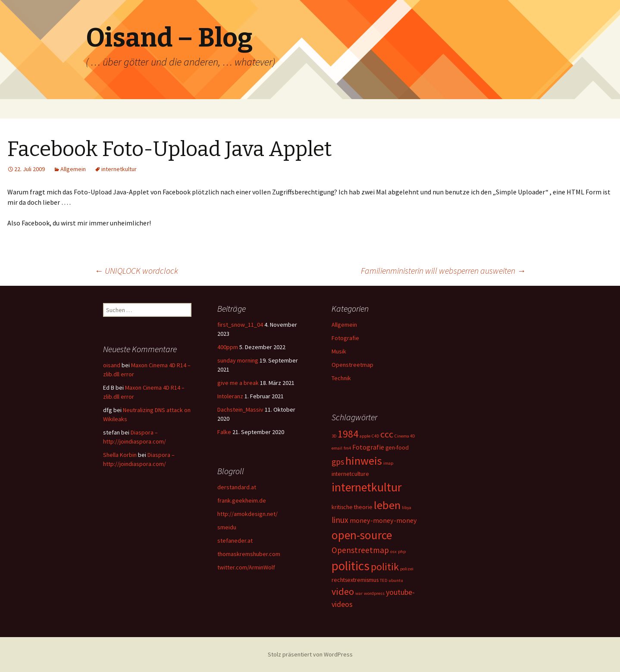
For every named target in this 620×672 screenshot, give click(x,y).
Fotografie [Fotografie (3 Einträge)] (368, 447)
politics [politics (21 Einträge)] (351, 566)
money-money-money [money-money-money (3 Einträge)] (383, 520)
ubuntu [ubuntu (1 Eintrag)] (396, 580)
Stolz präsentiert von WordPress (310, 654)
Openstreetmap (352, 365)
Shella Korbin (120, 455)
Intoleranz (230, 396)
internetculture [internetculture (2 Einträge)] (350, 474)
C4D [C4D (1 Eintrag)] (375, 436)
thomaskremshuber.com (249, 554)
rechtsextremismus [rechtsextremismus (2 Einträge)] (355, 580)
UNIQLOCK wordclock (136, 270)
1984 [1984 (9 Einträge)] (348, 434)
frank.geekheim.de (242, 500)
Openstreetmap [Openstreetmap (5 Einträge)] (360, 550)
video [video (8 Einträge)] (343, 591)
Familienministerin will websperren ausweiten (443, 270)
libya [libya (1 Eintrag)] (407, 508)
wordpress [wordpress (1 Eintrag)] (374, 593)
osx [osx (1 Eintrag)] (393, 552)
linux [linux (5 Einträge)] (340, 520)
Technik (341, 378)
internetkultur (119, 169)
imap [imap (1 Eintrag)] (388, 463)
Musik (339, 351)
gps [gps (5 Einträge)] (338, 462)
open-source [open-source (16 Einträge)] (362, 535)
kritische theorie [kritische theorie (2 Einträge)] (352, 507)
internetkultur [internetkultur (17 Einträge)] (366, 487)
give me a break (238, 383)
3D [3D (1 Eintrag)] (334, 436)
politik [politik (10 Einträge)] (385, 567)
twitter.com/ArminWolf (246, 567)
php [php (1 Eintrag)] (402, 552)
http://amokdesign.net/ (247, 514)
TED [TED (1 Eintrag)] (384, 580)
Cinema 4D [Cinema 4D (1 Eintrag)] (405, 436)
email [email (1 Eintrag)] (337, 448)
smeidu (227, 527)
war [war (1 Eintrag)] (359, 593)
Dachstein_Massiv (240, 409)
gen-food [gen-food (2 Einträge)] (397, 447)
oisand (112, 365)
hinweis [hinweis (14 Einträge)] (364, 461)
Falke (224, 432)
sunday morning (238, 360)
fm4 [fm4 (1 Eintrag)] (347, 448)
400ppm (228, 347)
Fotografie (345, 338)
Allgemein (73, 169)
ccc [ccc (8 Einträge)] (387, 434)
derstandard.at (237, 487)
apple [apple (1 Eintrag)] (365, 436)
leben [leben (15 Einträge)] (387, 505)
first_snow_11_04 (240, 325)
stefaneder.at (235, 541)
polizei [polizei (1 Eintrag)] (407, 569)
